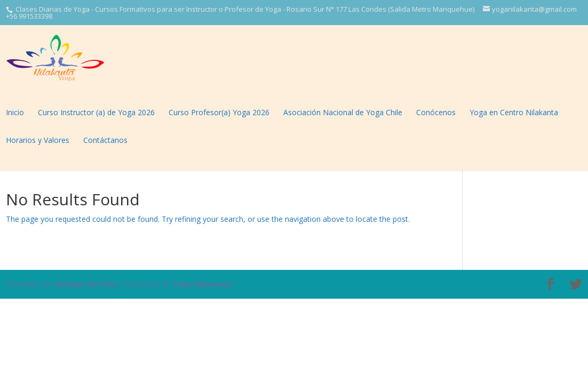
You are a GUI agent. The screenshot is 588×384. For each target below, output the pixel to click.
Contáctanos (105, 140)
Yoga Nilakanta (202, 284)
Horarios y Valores (38, 140)
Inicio (15, 112)
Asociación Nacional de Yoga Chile (343, 112)
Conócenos (436, 112)
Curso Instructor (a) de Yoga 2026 (96, 112)
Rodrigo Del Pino (86, 284)
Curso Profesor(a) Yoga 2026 (219, 112)
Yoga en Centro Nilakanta (514, 112)
